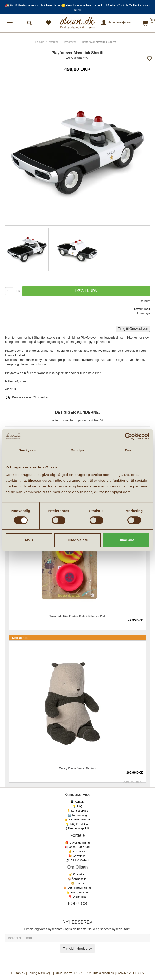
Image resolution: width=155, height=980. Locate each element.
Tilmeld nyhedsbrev (78, 949)
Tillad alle (126, 540)
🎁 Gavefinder (77, 856)
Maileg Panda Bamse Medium (77, 768)
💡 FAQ (78, 806)
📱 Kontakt (77, 802)
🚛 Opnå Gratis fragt (77, 847)
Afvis (29, 540)
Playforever (69, 42)
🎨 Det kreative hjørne (77, 888)
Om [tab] (128, 450)
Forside (40, 42)
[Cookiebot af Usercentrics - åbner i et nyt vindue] (128, 436)
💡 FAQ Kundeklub (78, 824)
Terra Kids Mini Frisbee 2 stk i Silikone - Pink (77, 616)
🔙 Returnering (77, 815)
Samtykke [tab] (27, 450)
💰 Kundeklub (77, 874)
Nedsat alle (20, 638)
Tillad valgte (77, 540)
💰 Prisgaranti (77, 851)
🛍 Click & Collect (77, 860)
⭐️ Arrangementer (77, 892)
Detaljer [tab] (77, 450)
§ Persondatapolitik (77, 828)
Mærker (53, 42)
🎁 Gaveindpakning (77, 843)
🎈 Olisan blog (77, 897)
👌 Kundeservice (77, 811)
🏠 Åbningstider (77, 879)
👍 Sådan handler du (77, 820)
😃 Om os (77, 883)
